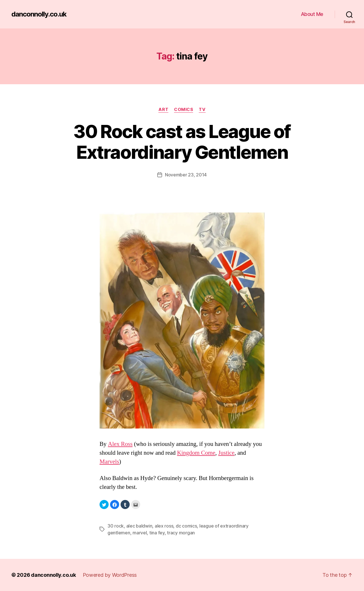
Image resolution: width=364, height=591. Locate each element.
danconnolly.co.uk (39, 14)
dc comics (186, 526)
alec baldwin (139, 526)
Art (163, 110)
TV (202, 110)
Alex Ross (120, 444)
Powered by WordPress (110, 575)
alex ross (164, 526)
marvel (140, 533)
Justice (226, 453)
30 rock (116, 526)
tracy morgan (181, 533)
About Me (312, 14)
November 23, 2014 (186, 175)
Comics (184, 110)
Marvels (109, 462)
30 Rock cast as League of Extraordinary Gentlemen (182, 142)
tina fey (157, 533)
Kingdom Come (196, 453)
